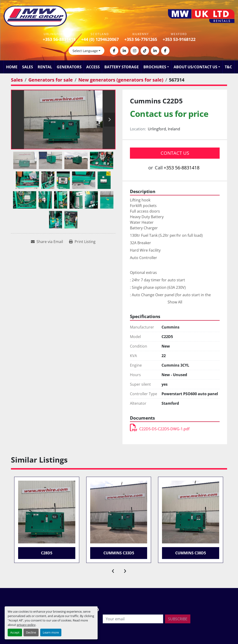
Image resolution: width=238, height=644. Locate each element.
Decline (31, 632)
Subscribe (178, 619)
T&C (228, 67)
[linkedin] (124, 51)
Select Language (85, 51)
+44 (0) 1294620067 (100, 39)
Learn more (51, 632)
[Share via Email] (47, 242)
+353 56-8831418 (59, 39)
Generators (69, 67)
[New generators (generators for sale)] (121, 80)
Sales (28, 67)
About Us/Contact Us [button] (195, 67)
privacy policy (26, 625)
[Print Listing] (82, 242)
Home (12, 67)
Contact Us (175, 153)
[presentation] (113, 570)
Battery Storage (122, 67)
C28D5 (47, 553)
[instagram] (135, 51)
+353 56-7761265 (141, 39)
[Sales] (17, 80)
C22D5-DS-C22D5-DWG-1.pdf (160, 429)
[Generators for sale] (51, 80)
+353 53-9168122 (179, 39)
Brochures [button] (155, 67)
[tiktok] (145, 51)
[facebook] (114, 51)
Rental (45, 67)
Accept (15, 632)
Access (93, 67)
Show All (175, 302)
